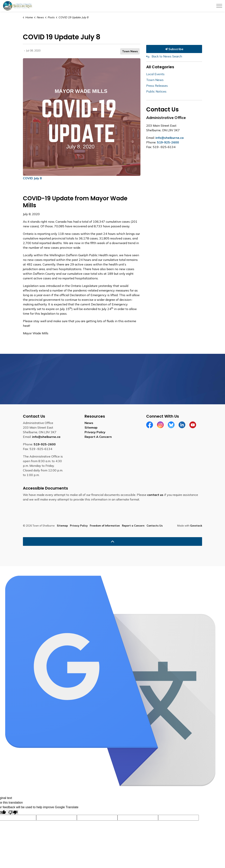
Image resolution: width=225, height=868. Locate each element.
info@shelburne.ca (170, 138)
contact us (155, 495)
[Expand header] (219, 6)
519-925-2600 (168, 142)
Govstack (196, 526)
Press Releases (157, 86)
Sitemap (91, 427)
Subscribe (174, 49)
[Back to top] (112, 541)
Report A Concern (98, 437)
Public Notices (156, 91)
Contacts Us (155, 526)
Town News (130, 51)
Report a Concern (133, 526)
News (89, 423)
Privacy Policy (95, 432)
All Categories (160, 67)
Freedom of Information (105, 526)
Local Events (155, 74)
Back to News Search (167, 56)
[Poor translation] (13, 812)
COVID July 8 (32, 178)
